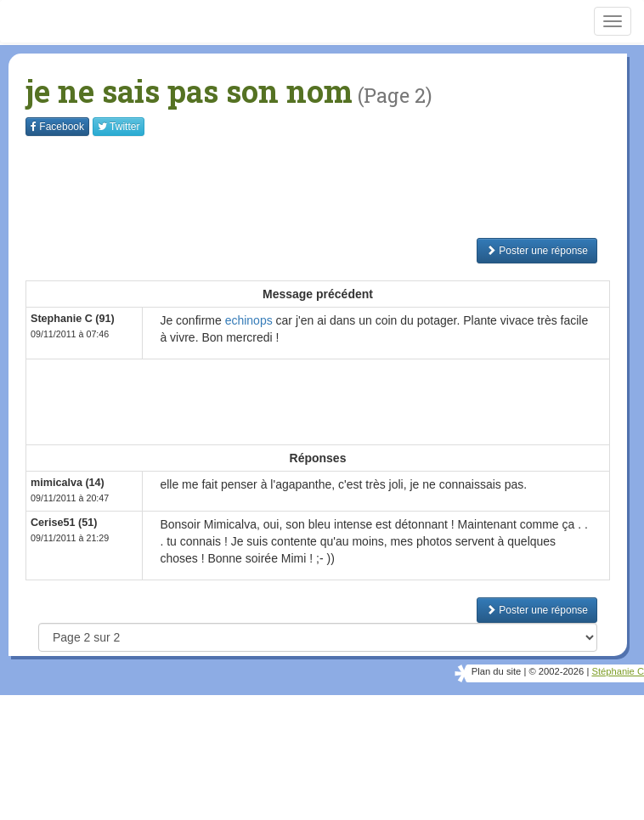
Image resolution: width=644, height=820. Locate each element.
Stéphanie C (618, 671)
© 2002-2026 (556, 671)
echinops (249, 320)
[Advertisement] (335, 187)
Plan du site (496, 671)
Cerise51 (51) (64, 523)
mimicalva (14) (68, 483)
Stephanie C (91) (73, 319)
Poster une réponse (537, 251)
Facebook (57, 127)
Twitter (119, 127)
